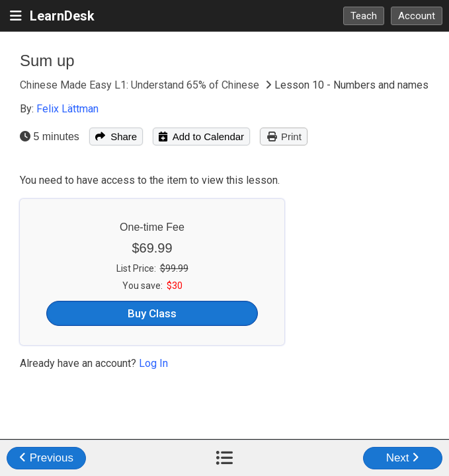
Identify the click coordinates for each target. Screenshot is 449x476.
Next (403, 458)
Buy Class (152, 313)
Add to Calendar (201, 137)
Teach (364, 16)
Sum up (47, 60)
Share (116, 137)
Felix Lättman (67, 109)
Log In (153, 363)
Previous (46, 458)
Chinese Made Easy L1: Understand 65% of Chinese (141, 85)
